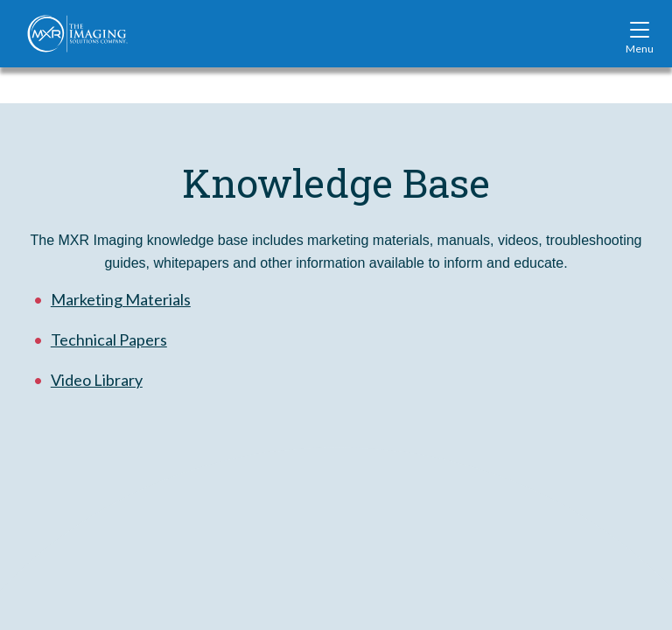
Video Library (97, 380)
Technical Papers (109, 339)
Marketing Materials (121, 299)
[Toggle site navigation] (640, 33)
